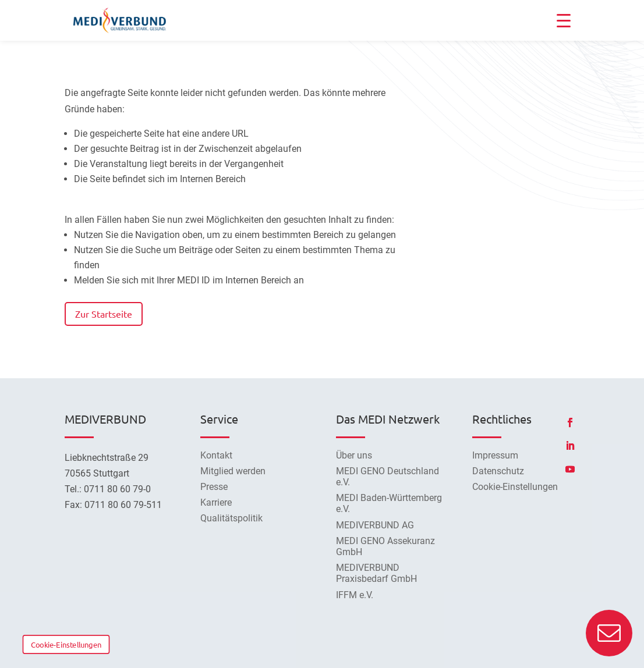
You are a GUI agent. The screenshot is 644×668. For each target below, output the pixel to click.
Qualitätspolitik (231, 518)
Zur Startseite (104, 314)
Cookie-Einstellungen (66, 644)
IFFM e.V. (355, 595)
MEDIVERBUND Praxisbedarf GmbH (376, 573)
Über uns (354, 455)
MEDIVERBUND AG (375, 525)
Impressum (495, 455)
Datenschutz (498, 471)
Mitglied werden (233, 471)
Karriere (216, 502)
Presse (214, 487)
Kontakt (216, 455)
